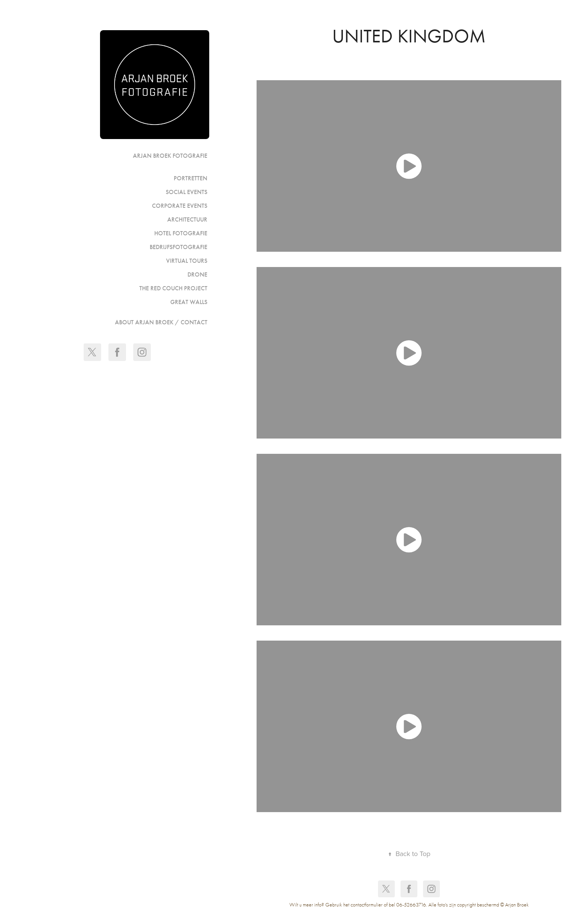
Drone (197, 274)
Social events (187, 192)
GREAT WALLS (189, 302)
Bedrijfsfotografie (178, 247)
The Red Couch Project (173, 288)
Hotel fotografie (181, 233)
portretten (191, 178)
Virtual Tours (187, 261)
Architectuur (187, 219)
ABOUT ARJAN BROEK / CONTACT (161, 322)
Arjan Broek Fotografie (170, 156)
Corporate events (180, 206)
